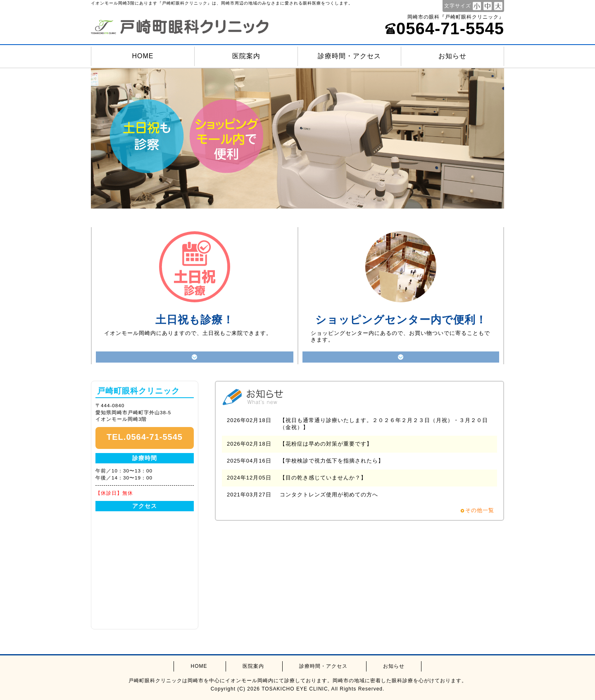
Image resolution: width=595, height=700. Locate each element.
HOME (143, 56)
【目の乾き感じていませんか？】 (323, 478)
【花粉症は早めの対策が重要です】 (326, 444)
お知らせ (452, 56)
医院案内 (246, 56)
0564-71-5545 (444, 28)
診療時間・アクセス (349, 56)
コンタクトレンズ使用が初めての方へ (329, 495)
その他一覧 (480, 510)
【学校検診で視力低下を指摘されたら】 (332, 461)
